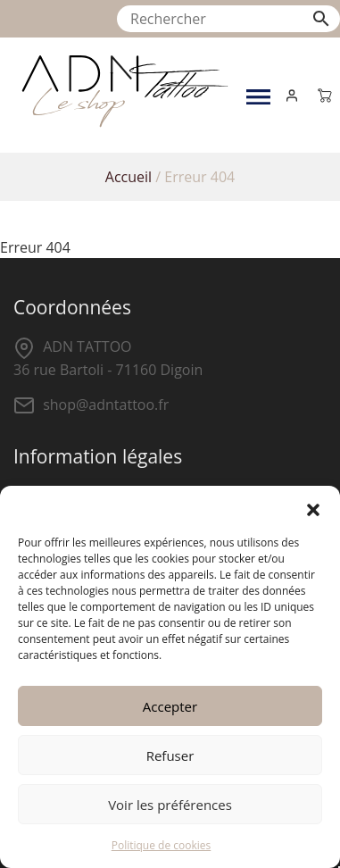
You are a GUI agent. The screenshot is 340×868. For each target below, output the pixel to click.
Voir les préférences (170, 805)
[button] (313, 508)
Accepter (170, 706)
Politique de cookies (162, 845)
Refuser (170, 755)
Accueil (129, 177)
